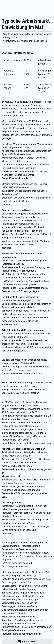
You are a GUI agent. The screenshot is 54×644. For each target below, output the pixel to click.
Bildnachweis (29, 642)
